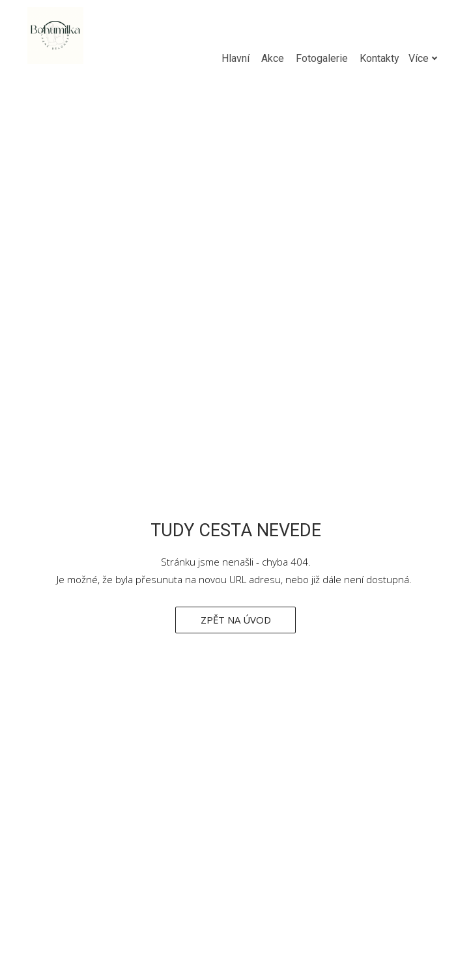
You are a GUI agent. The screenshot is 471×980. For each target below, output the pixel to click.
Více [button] (402, 58)
